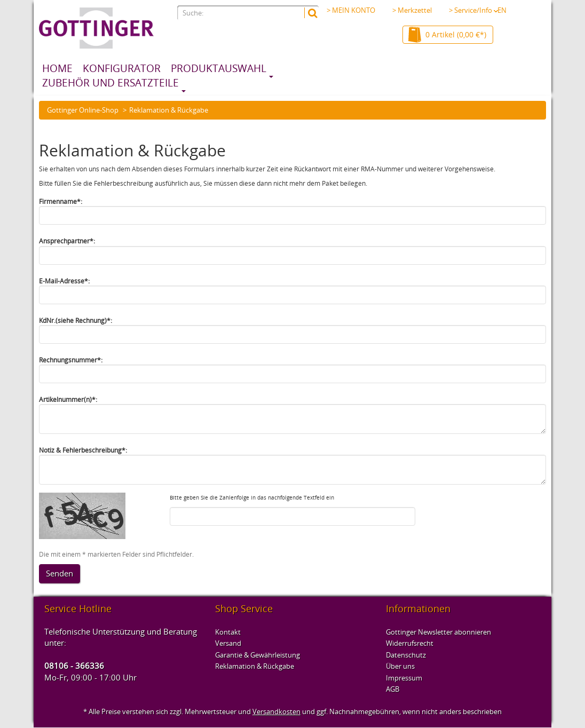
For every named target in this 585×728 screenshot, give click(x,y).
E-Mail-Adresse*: (64, 281)
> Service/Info (473, 10)
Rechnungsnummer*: (71, 360)
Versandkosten (276, 711)
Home (57, 68)
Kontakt (228, 632)
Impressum (404, 678)
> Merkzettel (412, 10)
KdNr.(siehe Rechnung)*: (76, 321)
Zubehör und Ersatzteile (110, 83)
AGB (393, 689)
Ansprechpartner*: (67, 241)
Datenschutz (406, 655)
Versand (228, 643)
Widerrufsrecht (410, 643)
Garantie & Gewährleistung (258, 655)
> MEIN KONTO (351, 10)
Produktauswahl (219, 68)
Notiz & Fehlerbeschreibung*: (83, 450)
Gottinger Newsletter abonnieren (438, 632)
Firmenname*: (61, 201)
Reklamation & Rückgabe (255, 666)
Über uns (400, 666)
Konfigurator (122, 68)
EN (502, 10)
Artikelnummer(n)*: (68, 399)
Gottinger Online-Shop (83, 110)
